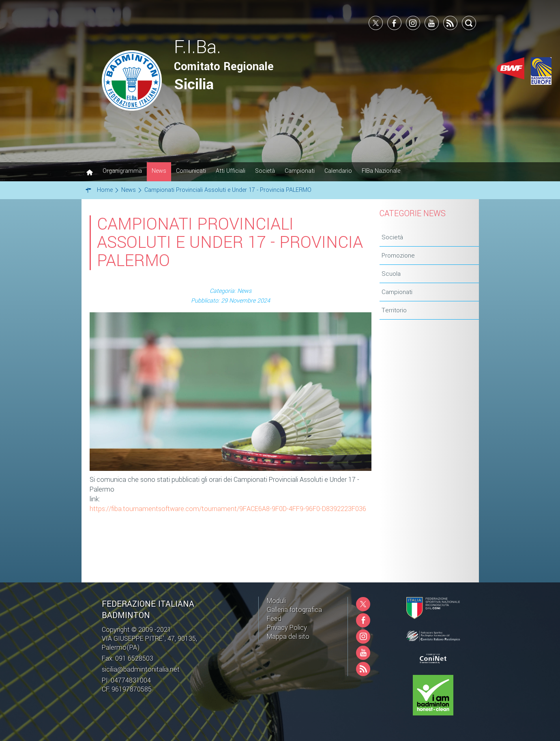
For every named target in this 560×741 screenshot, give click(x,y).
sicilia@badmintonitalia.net (141, 669)
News (159, 171)
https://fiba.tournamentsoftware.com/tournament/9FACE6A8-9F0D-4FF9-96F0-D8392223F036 (228, 509)
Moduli (276, 601)
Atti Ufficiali (231, 171)
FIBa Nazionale (381, 171)
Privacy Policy (287, 628)
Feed (274, 619)
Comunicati (191, 171)
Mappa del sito (288, 637)
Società (265, 171)
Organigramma (122, 171)
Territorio (394, 310)
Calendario (338, 171)
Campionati (300, 171)
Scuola (391, 274)
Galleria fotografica (294, 610)
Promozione (398, 256)
